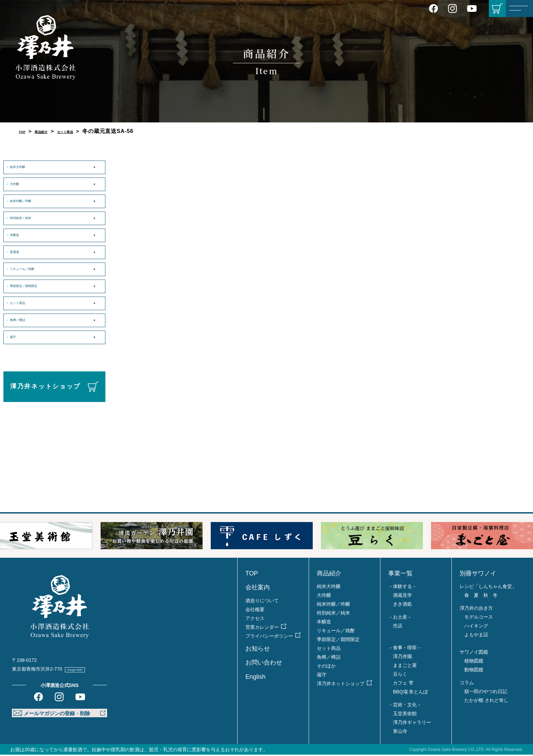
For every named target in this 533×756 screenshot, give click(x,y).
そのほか (326, 667)
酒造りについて (262, 602)
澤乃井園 (402, 658)
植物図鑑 (474, 662)
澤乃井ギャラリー (412, 724)
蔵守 (16, 337)
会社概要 (255, 611)
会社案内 (258, 589)
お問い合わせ (264, 664)
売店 (398, 627)
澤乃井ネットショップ (45, 386)
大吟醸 (19, 184)
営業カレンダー (262, 628)
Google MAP (84, 670)
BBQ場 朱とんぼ (410, 693)
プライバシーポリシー (269, 637)
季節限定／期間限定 (34, 286)
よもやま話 (476, 636)
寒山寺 (400, 733)
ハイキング (476, 627)
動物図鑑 (474, 671)
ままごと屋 (405, 667)
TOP (25, 131)
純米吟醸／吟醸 (29, 201)
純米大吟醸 (24, 167)
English (255, 678)
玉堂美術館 (405, 715)
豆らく (400, 675)
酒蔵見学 (402, 597)
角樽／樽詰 (24, 320)
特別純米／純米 (29, 218)
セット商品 (86, 131)
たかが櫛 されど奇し (486, 702)
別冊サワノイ (478, 575)
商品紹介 (51, 131)
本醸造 (19, 235)
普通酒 (19, 252)
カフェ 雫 (403, 684)
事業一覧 (400, 575)
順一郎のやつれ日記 (486, 693)
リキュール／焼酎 (32, 269)
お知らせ (258, 650)
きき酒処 (402, 605)
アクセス (255, 620)
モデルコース (479, 618)
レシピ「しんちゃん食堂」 (488, 588)
